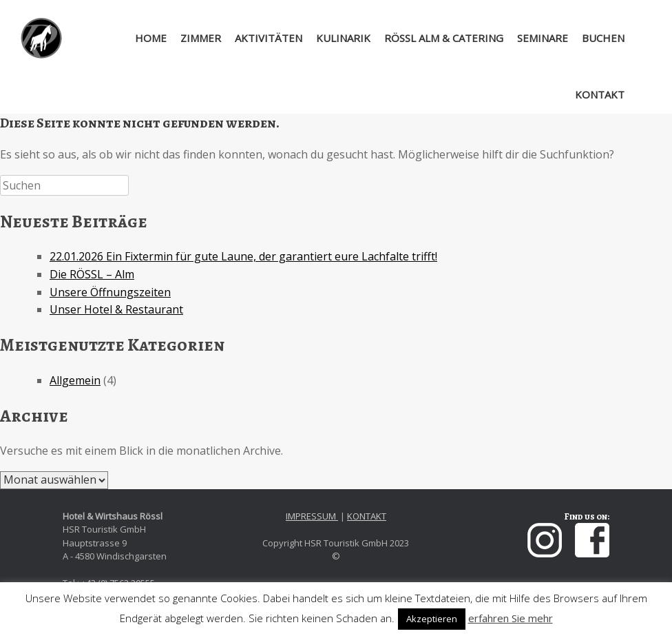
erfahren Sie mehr (511, 618)
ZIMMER (201, 38)
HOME (140, 38)
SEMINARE (543, 38)
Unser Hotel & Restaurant (116, 309)
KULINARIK (343, 38)
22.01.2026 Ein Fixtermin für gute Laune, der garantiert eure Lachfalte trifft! (243, 256)
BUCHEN (603, 38)
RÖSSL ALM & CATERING (444, 38)
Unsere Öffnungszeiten (110, 292)
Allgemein (75, 380)
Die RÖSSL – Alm (92, 274)
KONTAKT (600, 94)
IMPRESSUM (312, 516)
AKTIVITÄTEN (269, 38)
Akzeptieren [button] (432, 619)
